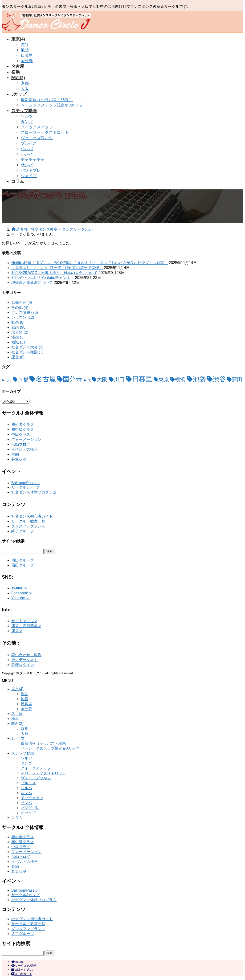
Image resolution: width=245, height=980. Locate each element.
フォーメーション (26, 439)
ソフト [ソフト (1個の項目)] (8, 380)
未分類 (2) (20, 332)
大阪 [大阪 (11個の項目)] (102, 380)
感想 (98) (19, 327)
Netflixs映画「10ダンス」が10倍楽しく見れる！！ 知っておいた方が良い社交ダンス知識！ (90, 263)
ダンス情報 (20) (25, 312)
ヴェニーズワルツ (37, 138)
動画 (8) (18, 322)
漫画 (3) (18, 337)
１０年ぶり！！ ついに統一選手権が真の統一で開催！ (57, 268)
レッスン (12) (23, 317)
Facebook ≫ (22, 593)
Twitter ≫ (19, 588)
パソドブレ (31, 170)
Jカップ (18, 738)
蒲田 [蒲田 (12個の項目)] (237, 380)
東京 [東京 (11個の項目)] (164, 380)
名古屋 (17, 714)
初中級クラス (23, 430)
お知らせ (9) (22, 303)
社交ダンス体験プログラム (34, 492)
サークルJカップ (25, 487)
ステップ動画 (23, 753)
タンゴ (27, 122)
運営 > (17, 631)
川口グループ (23, 560)
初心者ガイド (22, 974)
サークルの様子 (24, 966)
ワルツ (27, 116)
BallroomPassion (25, 483)
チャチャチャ (33, 160)
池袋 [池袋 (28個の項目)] (199, 379)
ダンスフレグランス (28, 526)
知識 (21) (19, 342)
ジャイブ (29, 176)
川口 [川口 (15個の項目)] (119, 379)
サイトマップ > (24, 621)
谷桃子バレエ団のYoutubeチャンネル (43, 278)
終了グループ (23, 531)
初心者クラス (23, 425)
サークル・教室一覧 (28, 521)
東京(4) (17, 689)
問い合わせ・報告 (26, 655)
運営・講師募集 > (26, 626)
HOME (18, 962)
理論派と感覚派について (32, 283)
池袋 (25, 50)
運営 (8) (18, 357)
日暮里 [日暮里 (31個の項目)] (142, 379)
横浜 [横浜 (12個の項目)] (180, 380)
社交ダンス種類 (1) (27, 352)
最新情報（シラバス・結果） (47, 100)
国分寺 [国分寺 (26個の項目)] (73, 379)
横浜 (15, 719)
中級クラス (21, 435)
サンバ (27, 165)
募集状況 (19, 459)
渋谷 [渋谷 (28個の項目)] (219, 379)
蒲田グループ (23, 565)
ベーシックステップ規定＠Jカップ (52, 105)
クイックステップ (37, 127)
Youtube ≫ (21, 598)
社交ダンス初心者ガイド (32, 516)
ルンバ (27, 154)
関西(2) (17, 724)
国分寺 (27, 61)
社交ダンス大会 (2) (27, 347)
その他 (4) (20, 308)
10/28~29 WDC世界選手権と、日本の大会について (54, 273)
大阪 (25, 89)
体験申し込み (22, 970)
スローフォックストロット (45, 133)
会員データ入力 (24, 660)
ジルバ (27, 149)
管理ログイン (23, 665)
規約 (15, 454)
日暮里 (27, 55)
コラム (17, 818)
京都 (25, 83)
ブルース (29, 143)
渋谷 (25, 45)
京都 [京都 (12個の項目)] (23, 380)
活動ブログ (21, 444)
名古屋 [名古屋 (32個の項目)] (46, 379)
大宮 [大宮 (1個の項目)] (88, 380)
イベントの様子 (24, 449)
